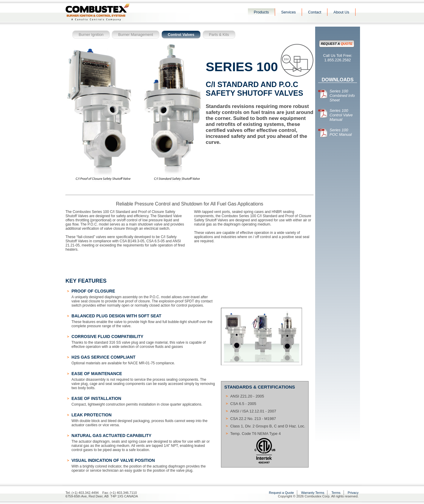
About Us (341, 12)
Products (261, 12)
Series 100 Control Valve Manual (335, 115)
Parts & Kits (219, 35)
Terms (336, 493)
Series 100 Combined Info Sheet (337, 96)
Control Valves (181, 35)
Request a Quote (281, 493)
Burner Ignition (91, 35)
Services (288, 12)
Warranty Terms (313, 493)
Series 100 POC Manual (335, 132)
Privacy (353, 493)
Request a (337, 44)
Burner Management (136, 35)
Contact (315, 12)
